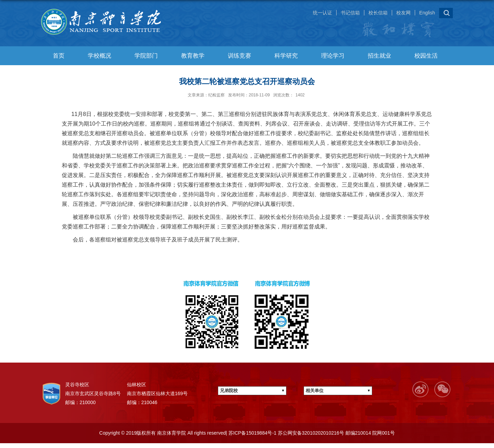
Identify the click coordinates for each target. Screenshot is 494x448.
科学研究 (286, 56)
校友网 (403, 13)
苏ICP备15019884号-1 (252, 433)
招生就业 (379, 56)
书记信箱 (350, 13)
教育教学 (193, 56)
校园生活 (426, 56)
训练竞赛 (239, 56)
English (427, 13)
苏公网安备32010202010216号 (310, 433)
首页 (59, 56)
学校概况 (99, 56)
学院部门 (146, 56)
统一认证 (322, 13)
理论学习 (333, 56)
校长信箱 (378, 13)
